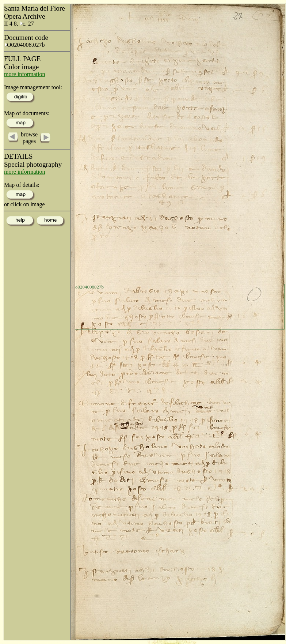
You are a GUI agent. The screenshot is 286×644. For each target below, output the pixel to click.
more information (24, 74)
